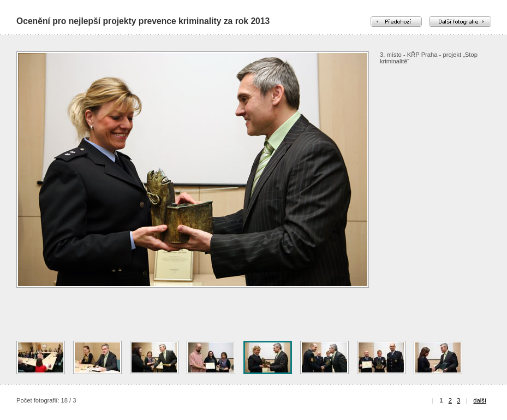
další (480, 400)
